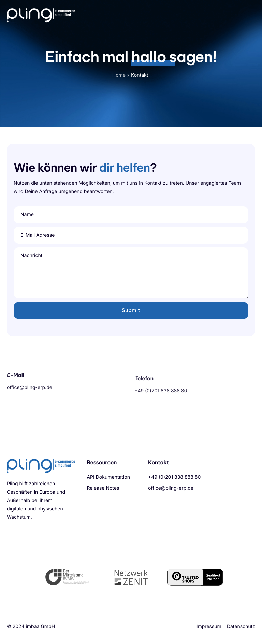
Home (119, 75)
